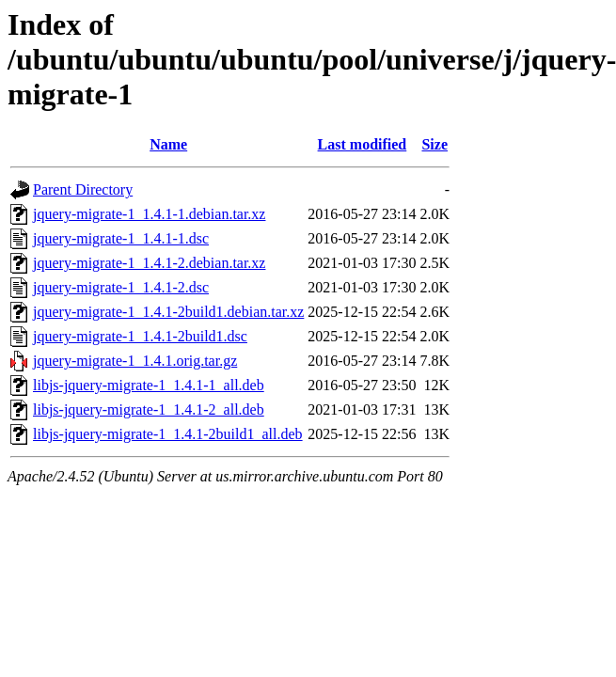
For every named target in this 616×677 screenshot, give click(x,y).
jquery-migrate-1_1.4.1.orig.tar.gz (135, 361)
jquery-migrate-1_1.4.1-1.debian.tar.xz (149, 214)
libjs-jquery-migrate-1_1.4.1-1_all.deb (149, 385)
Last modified (363, 144)
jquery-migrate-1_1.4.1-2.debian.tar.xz (149, 263)
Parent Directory (83, 189)
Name (168, 144)
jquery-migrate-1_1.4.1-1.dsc (121, 238)
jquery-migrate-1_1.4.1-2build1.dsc (140, 336)
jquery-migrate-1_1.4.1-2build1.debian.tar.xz (168, 312)
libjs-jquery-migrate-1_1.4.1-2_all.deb (149, 409)
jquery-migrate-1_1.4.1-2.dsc (121, 287)
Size (434, 144)
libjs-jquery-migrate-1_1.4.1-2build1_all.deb (168, 434)
